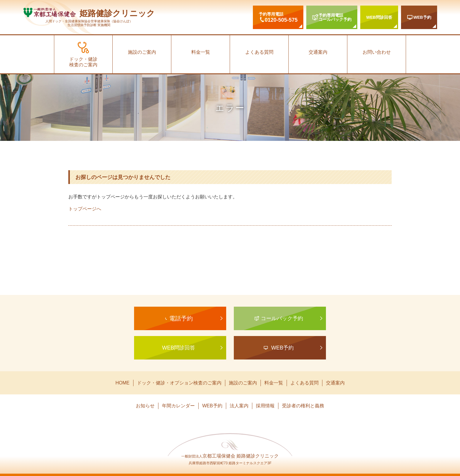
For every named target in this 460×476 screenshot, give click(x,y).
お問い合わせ (377, 52)
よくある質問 (259, 52)
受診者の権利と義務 (303, 406)
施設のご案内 (142, 52)
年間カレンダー (178, 406)
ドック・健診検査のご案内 (83, 62)
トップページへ (85, 209)
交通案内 (318, 52)
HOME (123, 383)
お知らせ (145, 406)
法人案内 (239, 406)
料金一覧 (201, 52)
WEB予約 (212, 406)
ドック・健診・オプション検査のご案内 (179, 383)
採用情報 (265, 406)
